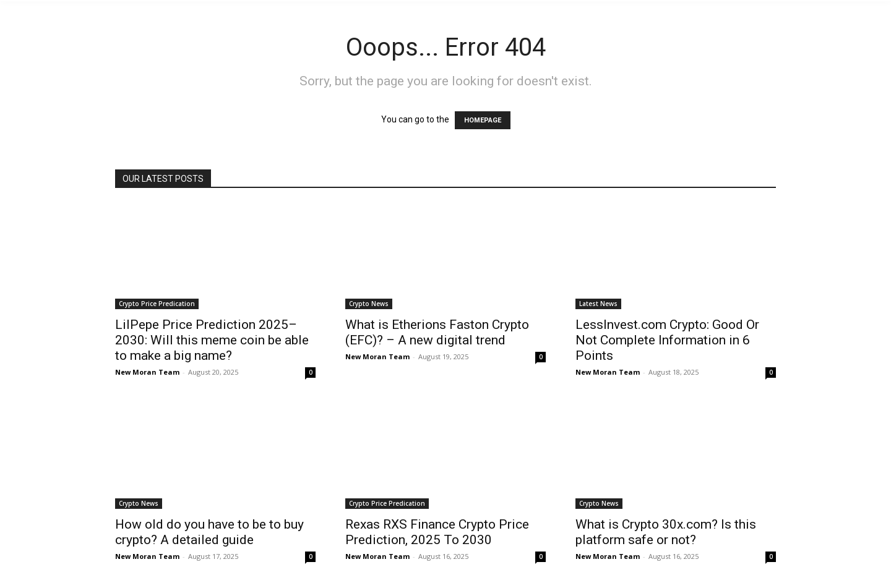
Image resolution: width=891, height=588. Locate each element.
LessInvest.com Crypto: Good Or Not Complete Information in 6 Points (667, 340)
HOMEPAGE (483, 120)
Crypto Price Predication (157, 304)
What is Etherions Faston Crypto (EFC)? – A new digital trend (437, 332)
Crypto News (369, 304)
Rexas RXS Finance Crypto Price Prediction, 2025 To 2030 (437, 532)
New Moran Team (147, 372)
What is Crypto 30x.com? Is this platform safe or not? (666, 532)
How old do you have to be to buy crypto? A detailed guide (209, 532)
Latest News (598, 304)
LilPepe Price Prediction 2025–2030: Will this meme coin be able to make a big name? (212, 340)
